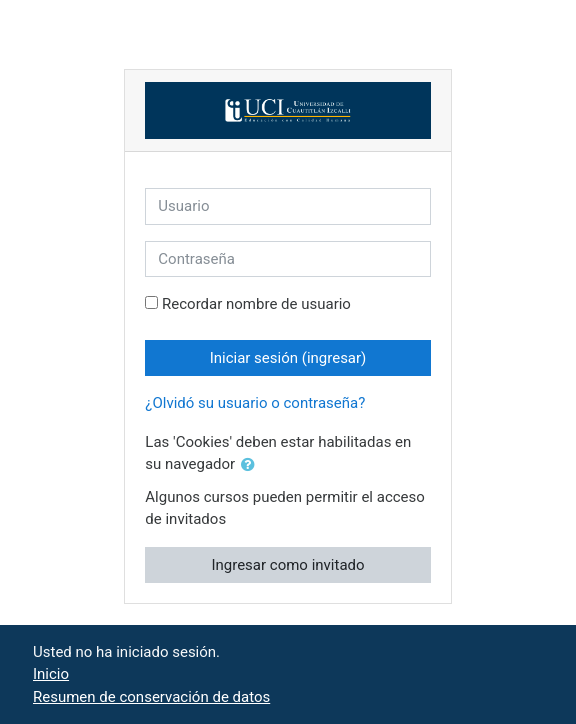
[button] (252, 465)
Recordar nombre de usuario (256, 304)
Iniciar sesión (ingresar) (288, 358)
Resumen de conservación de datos (151, 697)
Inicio (51, 674)
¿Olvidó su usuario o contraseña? (255, 403)
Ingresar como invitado (287, 565)
